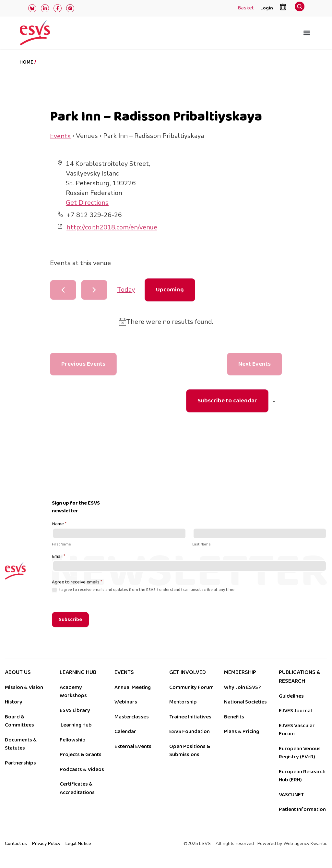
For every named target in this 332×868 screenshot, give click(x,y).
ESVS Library (75, 710)
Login (267, 8)
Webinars (126, 702)
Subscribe (70, 620)
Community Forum (191, 687)
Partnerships (20, 763)
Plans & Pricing (242, 731)
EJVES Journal (295, 711)
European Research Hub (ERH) (302, 776)
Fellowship (73, 740)
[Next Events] (94, 290)
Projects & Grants (81, 754)
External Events (133, 746)
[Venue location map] (224, 200)
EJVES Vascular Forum (297, 730)
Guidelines (291, 696)
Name (59, 524)
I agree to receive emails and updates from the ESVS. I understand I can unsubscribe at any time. (143, 590)
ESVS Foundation (190, 731)
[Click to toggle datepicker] (170, 290)
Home (26, 62)
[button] (307, 33)
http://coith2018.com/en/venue (112, 227)
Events (60, 136)
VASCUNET (291, 795)
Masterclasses (132, 717)
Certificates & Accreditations (77, 788)
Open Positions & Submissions (190, 751)
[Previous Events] (63, 290)
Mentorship (183, 702)
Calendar (125, 731)
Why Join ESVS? (242, 687)
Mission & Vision (24, 687)
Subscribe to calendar (227, 401)
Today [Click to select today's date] (126, 290)
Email (59, 557)
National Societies (245, 702)
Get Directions (87, 203)
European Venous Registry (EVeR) (300, 753)
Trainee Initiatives (190, 717)
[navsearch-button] (300, 8)
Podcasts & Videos (82, 769)
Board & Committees (19, 721)
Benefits (234, 717)
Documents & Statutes (21, 744)
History (14, 702)
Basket (246, 8)
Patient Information (302, 809)
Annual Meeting (133, 687)
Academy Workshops (73, 691)
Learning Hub (76, 725)
